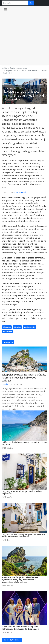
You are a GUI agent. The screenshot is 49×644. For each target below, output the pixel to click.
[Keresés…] (15, 3)
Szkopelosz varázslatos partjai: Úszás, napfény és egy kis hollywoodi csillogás (24, 378)
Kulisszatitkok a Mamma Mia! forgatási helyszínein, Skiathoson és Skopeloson (20, 628)
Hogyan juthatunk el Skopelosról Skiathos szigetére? (22, 492)
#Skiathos (17, 327)
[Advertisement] (24, 39)
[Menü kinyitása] (5, 10)
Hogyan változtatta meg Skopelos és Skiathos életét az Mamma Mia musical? (23, 535)
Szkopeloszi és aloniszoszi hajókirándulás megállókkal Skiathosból (24, 95)
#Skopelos (7, 327)
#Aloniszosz (7, 332)
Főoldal (4, 68)
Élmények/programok (18, 68)
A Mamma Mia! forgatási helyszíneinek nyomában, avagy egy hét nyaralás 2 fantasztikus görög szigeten (20, 580)
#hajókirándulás (30, 327)
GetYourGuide (20, 192)
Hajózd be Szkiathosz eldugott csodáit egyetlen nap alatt (24, 443)
